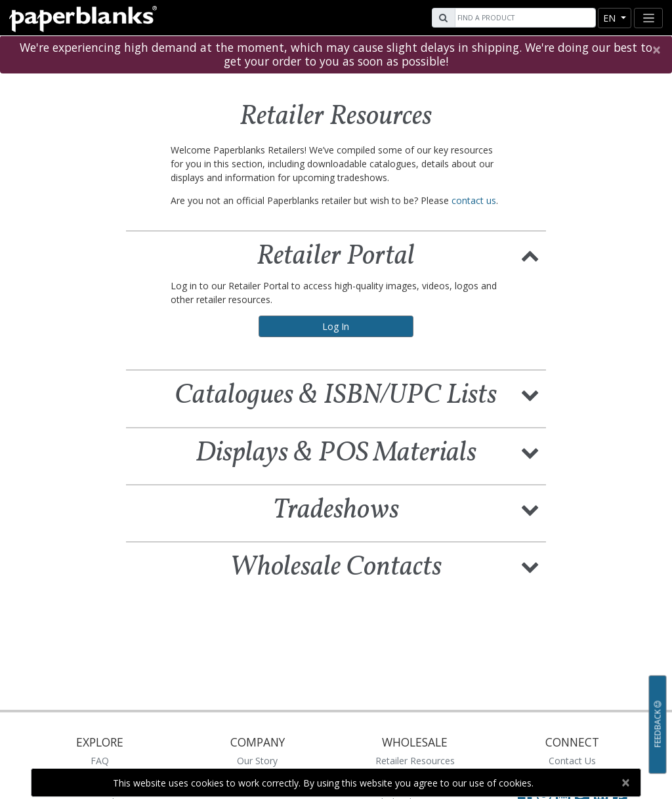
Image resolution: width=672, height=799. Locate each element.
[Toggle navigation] (648, 18)
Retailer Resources (415, 761)
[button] (530, 255)
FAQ (100, 761)
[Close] (656, 50)
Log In (336, 326)
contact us (474, 200)
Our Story (257, 761)
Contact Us (572, 761)
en (611, 18)
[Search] (524, 18)
